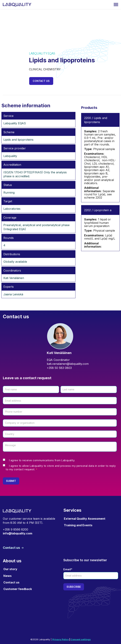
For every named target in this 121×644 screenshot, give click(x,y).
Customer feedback (18, 589)
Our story (10, 569)
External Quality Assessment (85, 519)
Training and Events (78, 525)
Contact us (41, 81)
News (7, 576)
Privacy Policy (61, 639)
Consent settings (81, 639)
